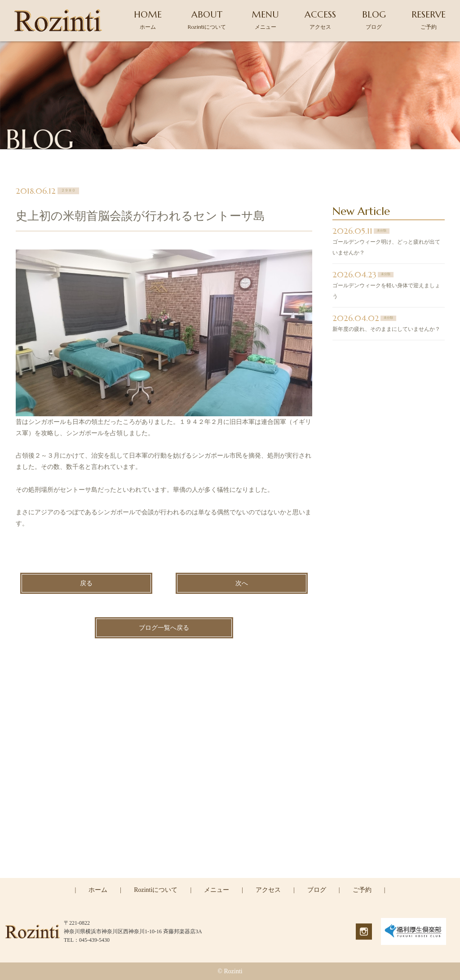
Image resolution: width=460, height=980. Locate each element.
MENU (265, 20)
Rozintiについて (156, 890)
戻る (86, 584)
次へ (242, 584)
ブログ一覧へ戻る (164, 628)
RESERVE (429, 20)
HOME (148, 20)
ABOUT (207, 20)
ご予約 (362, 890)
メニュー (217, 890)
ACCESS (320, 20)
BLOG (374, 20)
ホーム (98, 890)
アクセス (268, 890)
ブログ (317, 890)
